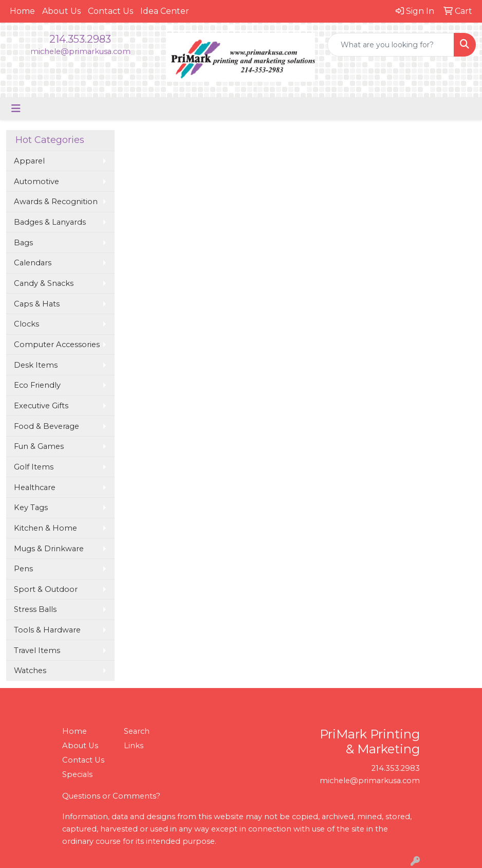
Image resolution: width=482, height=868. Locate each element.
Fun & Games (39, 446)
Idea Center (165, 11)
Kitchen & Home (45, 528)
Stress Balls (35, 609)
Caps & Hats (37, 304)
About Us (61, 11)
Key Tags (31, 508)
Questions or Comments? (111, 796)
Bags (23, 243)
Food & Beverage (47, 426)
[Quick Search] (391, 45)
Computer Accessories (57, 345)
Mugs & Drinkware (49, 549)
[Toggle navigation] (16, 109)
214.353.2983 (80, 39)
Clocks (26, 324)
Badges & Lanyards (50, 222)
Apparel (29, 161)
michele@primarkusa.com (80, 51)
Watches (30, 671)
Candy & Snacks (44, 283)
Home (22, 11)
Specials (77, 774)
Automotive (36, 182)
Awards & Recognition (56, 202)
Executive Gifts (41, 406)
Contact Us (110, 11)
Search (137, 731)
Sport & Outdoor (46, 589)
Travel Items (37, 650)
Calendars (33, 263)
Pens (23, 569)
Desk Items (36, 365)
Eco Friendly (37, 385)
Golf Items (34, 467)
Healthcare (35, 487)
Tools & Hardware (47, 630)
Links (134, 746)
